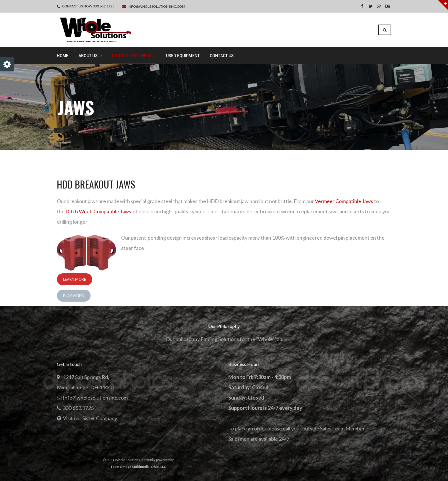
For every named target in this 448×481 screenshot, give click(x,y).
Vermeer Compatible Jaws (344, 201)
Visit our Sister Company (90, 418)
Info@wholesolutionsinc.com (156, 6)
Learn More (75, 279)
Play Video (74, 296)
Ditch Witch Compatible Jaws (98, 211)
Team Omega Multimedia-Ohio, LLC (138, 467)
